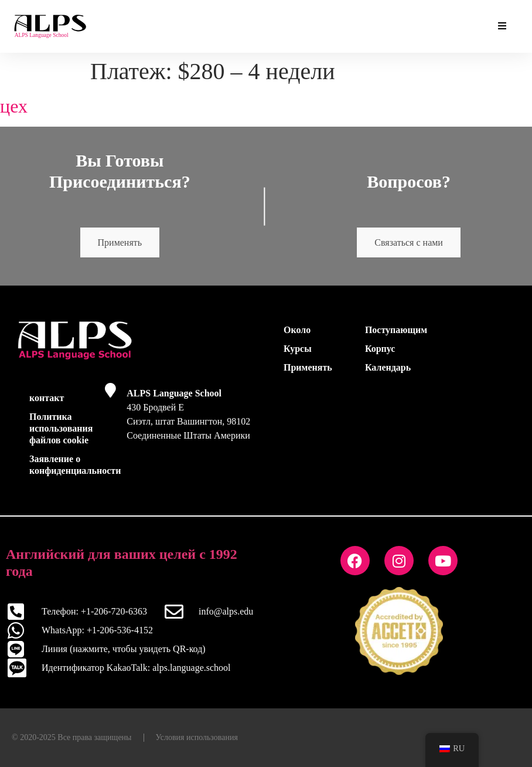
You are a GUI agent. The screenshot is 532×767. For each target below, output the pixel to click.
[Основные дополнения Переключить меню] (502, 26)
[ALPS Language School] (110, 390)
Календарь (388, 367)
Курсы (298, 349)
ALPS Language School (174, 393)
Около (297, 330)
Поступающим (396, 330)
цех (14, 106)
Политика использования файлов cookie (61, 428)
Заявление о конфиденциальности (63, 465)
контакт (47, 398)
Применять (120, 242)
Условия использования (197, 737)
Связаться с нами (409, 242)
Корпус (380, 349)
